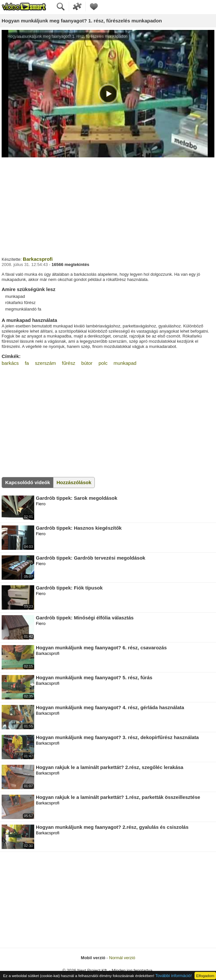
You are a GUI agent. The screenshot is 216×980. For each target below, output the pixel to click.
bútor (87, 363)
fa (27, 363)
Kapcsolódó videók (28, 482)
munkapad (125, 363)
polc (103, 363)
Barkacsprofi (38, 259)
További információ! (174, 976)
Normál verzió (122, 958)
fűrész (69, 363)
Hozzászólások (74, 482)
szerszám (45, 363)
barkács (10, 363)
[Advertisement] (108, 206)
